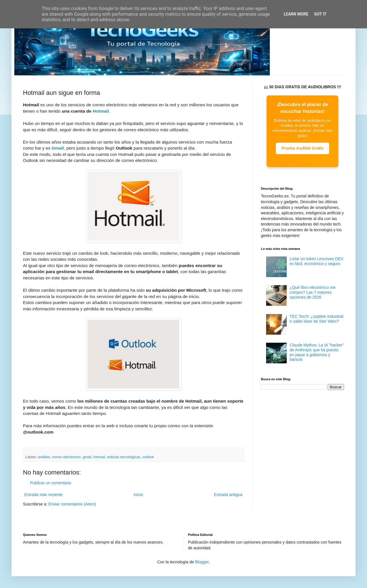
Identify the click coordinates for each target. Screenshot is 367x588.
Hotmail (101, 111)
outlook (148, 457)
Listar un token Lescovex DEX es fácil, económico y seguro (317, 261)
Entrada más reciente (43, 495)
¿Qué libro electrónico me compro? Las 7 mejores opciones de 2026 (313, 292)
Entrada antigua (228, 495)
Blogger (202, 562)
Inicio (138, 495)
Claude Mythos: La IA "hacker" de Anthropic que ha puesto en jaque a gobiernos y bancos (317, 352)
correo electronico (66, 457)
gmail (87, 457)
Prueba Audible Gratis (303, 148)
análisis (44, 457)
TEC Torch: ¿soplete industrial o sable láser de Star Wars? (316, 319)
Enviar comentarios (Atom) (72, 504)
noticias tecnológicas (124, 457)
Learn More (296, 14)
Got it (320, 14)
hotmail (99, 457)
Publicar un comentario (51, 483)
